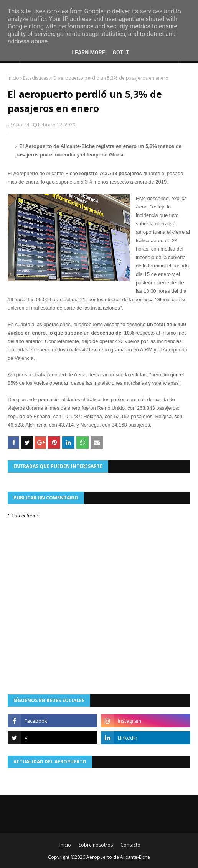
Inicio (13, 78)
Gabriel (21, 125)
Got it (121, 53)
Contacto (130, 845)
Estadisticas (36, 78)
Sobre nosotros (96, 845)
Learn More (88, 53)
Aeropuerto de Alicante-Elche (118, 857)
